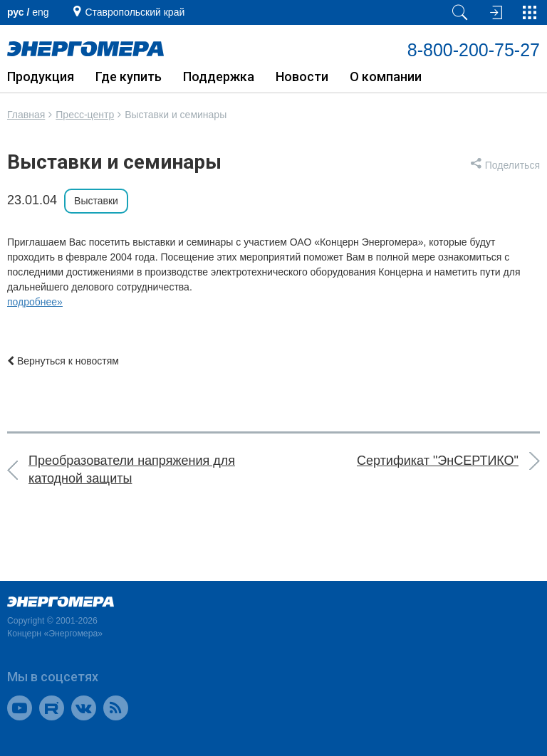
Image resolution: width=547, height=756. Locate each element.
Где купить (129, 77)
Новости (302, 77)
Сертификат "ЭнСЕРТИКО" (438, 461)
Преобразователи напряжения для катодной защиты (132, 470)
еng (40, 12)
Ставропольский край (135, 12)
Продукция (41, 77)
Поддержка (219, 77)
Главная (26, 115)
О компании (386, 77)
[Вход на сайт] (494, 12)
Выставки (96, 201)
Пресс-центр (85, 115)
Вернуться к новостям (63, 361)
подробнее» (35, 302)
